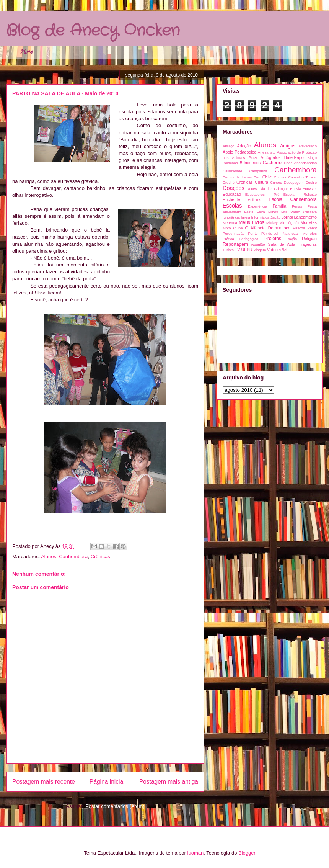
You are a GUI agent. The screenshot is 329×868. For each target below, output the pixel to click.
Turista (228, 250)
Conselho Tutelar (302, 177)
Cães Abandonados (300, 163)
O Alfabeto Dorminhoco (268, 228)
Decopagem (294, 182)
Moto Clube (233, 228)
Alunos (49, 557)
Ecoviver (310, 189)
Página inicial (107, 782)
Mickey (272, 223)
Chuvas (280, 177)
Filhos (273, 212)
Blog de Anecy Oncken (93, 31)
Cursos (276, 182)
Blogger (247, 853)
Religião (309, 239)
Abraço (228, 146)
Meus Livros (251, 222)
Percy (312, 228)
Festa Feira (254, 212)
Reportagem (235, 244)
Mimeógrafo (289, 223)
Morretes (309, 222)
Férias (297, 206)
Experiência (257, 206)
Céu (257, 177)
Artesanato (267, 152)
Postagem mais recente (44, 782)
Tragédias (308, 244)
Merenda (230, 223)
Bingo (312, 158)
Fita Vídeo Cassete (299, 212)
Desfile (311, 182)
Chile (267, 177)
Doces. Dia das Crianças (267, 189)
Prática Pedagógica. (241, 239)
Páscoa (299, 228)
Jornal (287, 217)
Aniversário (308, 146)
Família (279, 206)
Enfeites (255, 200)
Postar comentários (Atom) (115, 806)
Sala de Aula (282, 244)
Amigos (288, 146)
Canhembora (73, 557)
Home (27, 52)
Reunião (258, 244)
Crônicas (100, 557)
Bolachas (230, 163)
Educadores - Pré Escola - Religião (281, 194)
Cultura (261, 182)
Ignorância (231, 217)
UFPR (247, 250)
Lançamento (305, 217)
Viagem (260, 250)
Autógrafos (270, 157)
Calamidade (232, 171)
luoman (196, 853)
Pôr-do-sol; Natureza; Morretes (289, 233)
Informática (260, 217)
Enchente (231, 199)
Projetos (273, 239)
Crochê (229, 182)
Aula (253, 157)
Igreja (246, 217)
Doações (234, 188)
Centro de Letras (237, 177)
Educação (232, 194)
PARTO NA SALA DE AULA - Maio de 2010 (65, 93)
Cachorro (272, 163)
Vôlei (283, 250)
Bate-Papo (294, 157)
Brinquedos (250, 163)
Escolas (232, 206)
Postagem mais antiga (169, 782)
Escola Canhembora (293, 199)
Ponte (253, 233)
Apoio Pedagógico (239, 152)
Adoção (244, 146)
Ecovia (296, 189)
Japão (275, 217)
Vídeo (272, 250)
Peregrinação (234, 233)
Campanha (258, 171)
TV (238, 250)
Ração (292, 239)
